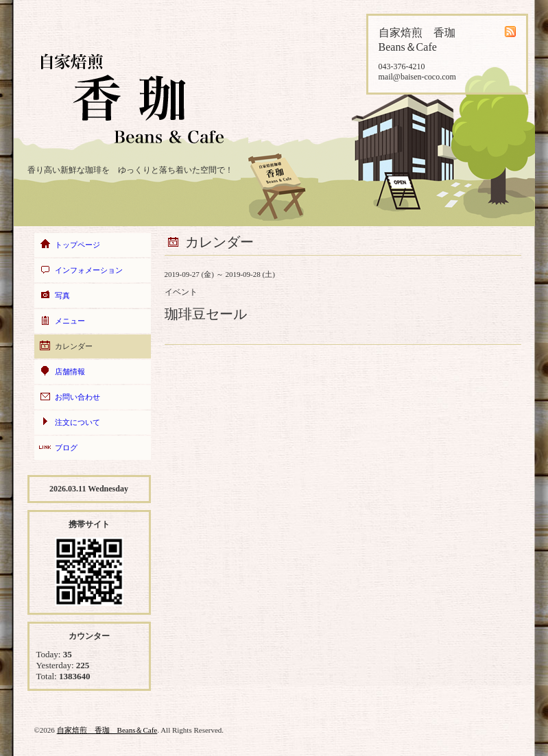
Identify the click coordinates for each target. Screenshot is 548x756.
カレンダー (74, 346)
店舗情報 (70, 371)
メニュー (70, 321)
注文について (78, 422)
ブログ (66, 448)
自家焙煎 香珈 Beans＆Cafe (107, 730)
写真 (62, 295)
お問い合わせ (78, 397)
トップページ (78, 245)
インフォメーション (89, 270)
